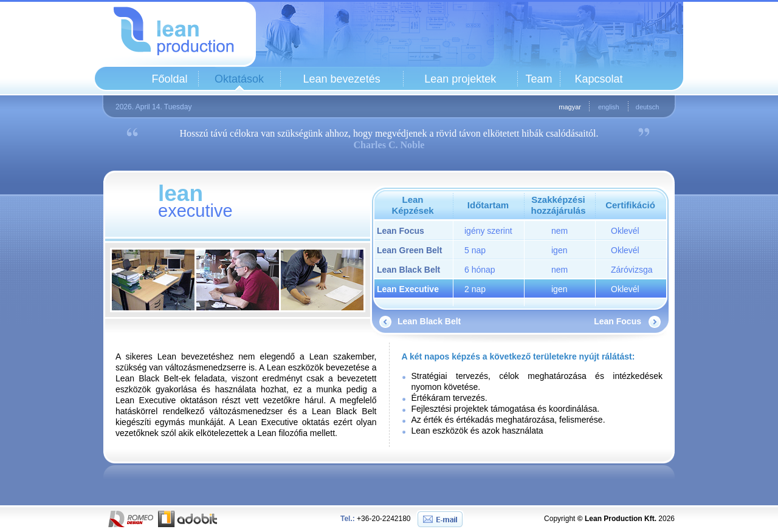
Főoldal (169, 79)
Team (539, 79)
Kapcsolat (598, 79)
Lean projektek (460, 79)
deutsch (648, 107)
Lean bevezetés (342, 79)
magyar (570, 107)
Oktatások (239, 79)
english (609, 107)
